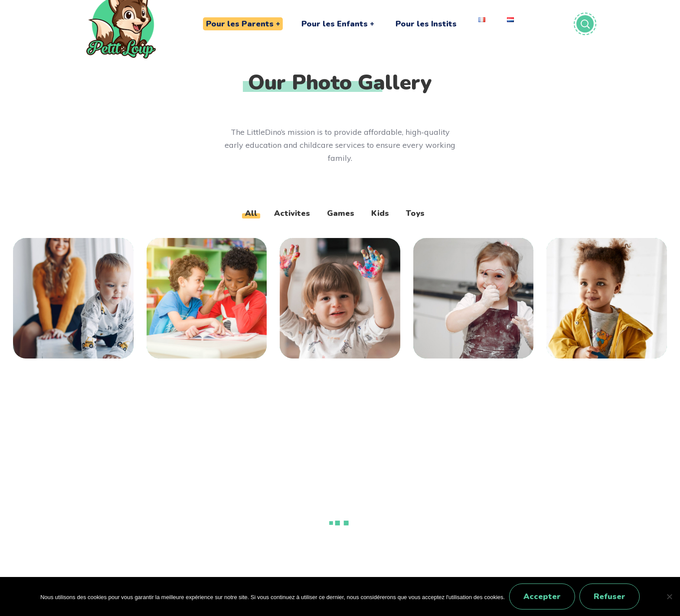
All (251, 213)
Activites (292, 213)
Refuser (610, 596)
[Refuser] (669, 596)
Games (341, 213)
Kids (380, 213)
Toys (415, 213)
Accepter (542, 596)
